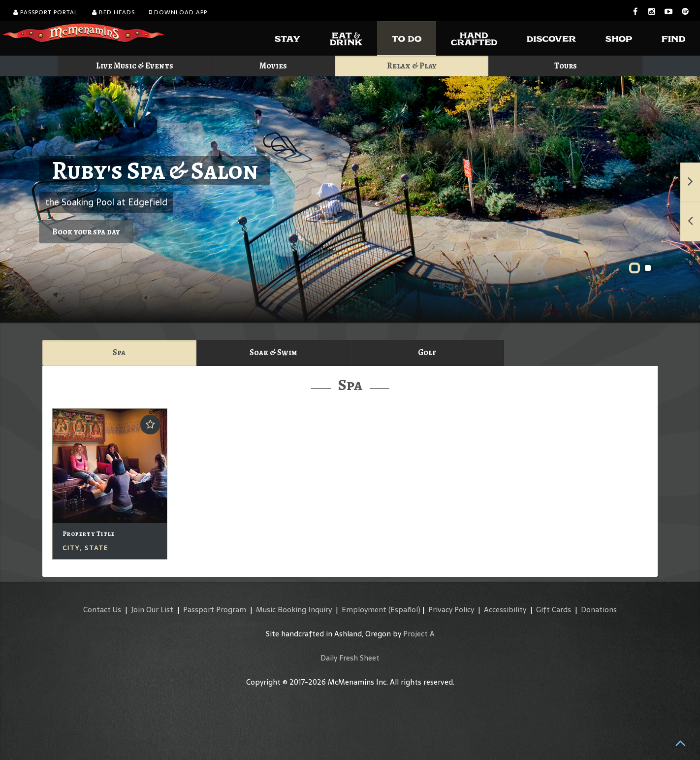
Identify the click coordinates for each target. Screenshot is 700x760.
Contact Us (102, 610)
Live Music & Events (135, 66)
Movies (273, 66)
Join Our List (152, 610)
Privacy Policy (451, 610)
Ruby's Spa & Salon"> (350, 199)
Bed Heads (113, 12)
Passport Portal (46, 12)
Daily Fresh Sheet (350, 658)
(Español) (404, 610)
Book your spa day (86, 232)
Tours (566, 66)
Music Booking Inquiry (294, 610)
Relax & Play (412, 66)
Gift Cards (554, 610)
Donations (599, 610)
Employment (364, 610)
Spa (119, 352)
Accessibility (505, 610)
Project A (419, 634)
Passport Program (215, 610)
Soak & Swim (273, 352)
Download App (178, 12)
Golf (427, 352)
